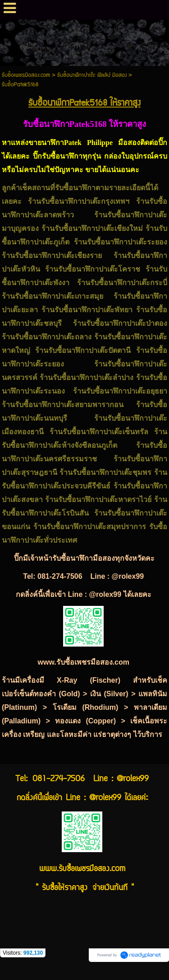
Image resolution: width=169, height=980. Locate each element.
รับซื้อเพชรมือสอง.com (26, 75)
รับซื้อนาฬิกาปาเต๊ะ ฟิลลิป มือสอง (92, 75)
